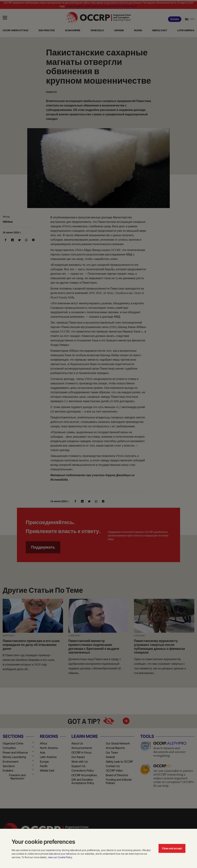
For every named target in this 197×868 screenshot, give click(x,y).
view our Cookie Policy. (60, 857)
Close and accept (172, 848)
